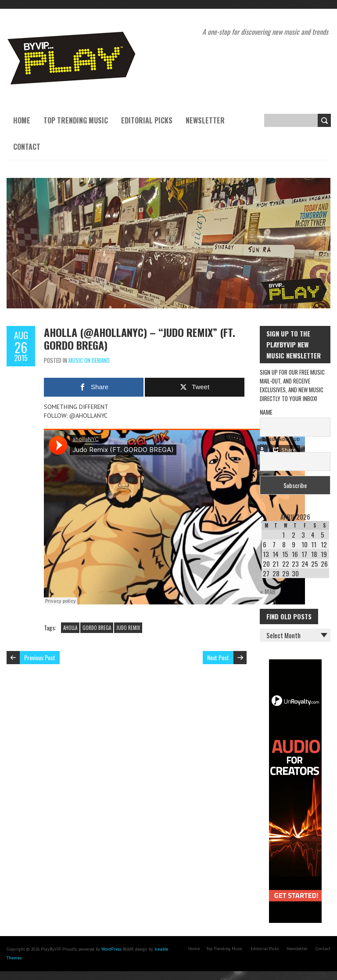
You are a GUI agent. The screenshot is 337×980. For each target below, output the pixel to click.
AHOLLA (70, 628)
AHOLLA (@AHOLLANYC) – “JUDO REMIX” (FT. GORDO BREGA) (140, 338)
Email (267, 446)
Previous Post (40, 657)
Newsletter (205, 120)
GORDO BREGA (97, 628)
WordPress (111, 949)
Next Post (218, 657)
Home (22, 120)
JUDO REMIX (128, 628)
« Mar (268, 591)
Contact (27, 147)
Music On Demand (89, 360)
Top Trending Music (76, 120)
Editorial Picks (147, 120)
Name (266, 412)
